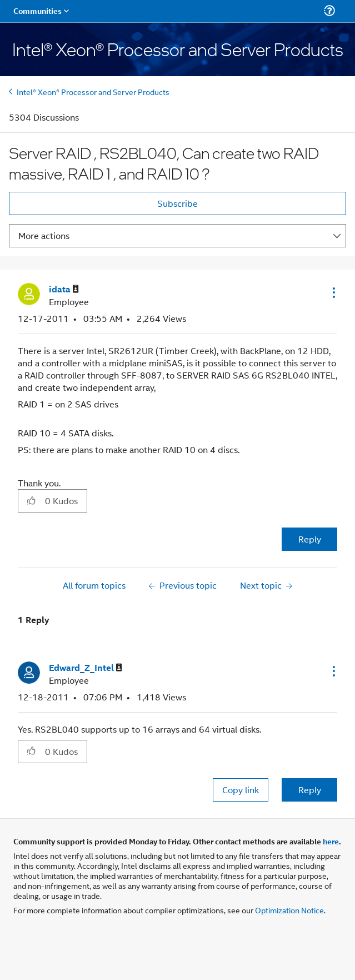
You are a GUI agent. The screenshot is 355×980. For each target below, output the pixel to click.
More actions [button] (44, 235)
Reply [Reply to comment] (310, 790)
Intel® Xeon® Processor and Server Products (93, 91)
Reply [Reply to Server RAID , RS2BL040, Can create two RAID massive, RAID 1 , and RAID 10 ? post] (310, 539)
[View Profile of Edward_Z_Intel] (86, 668)
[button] (333, 292)
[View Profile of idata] (64, 289)
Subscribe (177, 203)
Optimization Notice (289, 910)
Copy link (241, 790)
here (331, 841)
